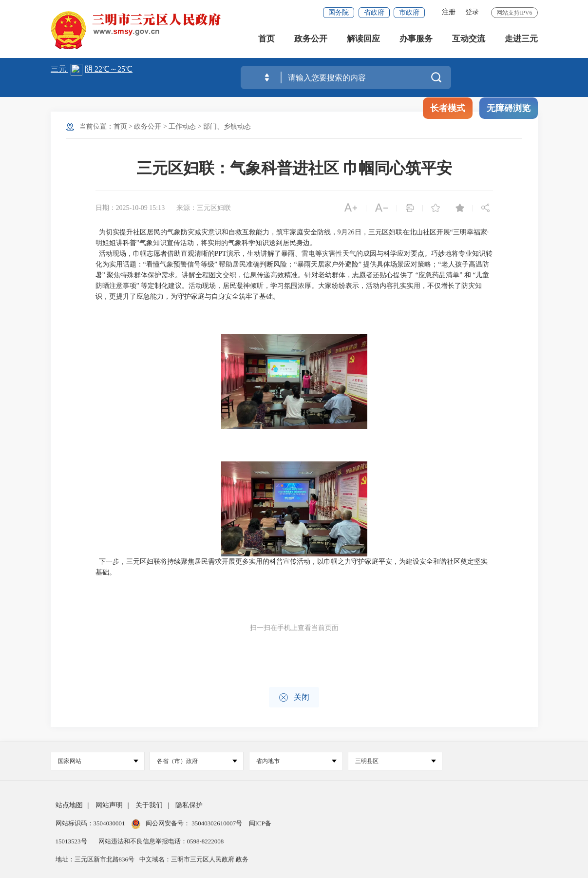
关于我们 (149, 805)
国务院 (339, 12)
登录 (472, 12)
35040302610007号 (217, 823)
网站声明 (109, 805)
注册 (449, 12)
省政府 (374, 12)
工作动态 (182, 126)
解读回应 (363, 39)
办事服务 (416, 39)
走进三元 (521, 39)
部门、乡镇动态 (227, 126)
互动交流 (469, 39)
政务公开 (311, 39)
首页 (266, 39)
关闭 (294, 697)
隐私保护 (189, 805)
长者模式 (448, 108)
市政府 (409, 12)
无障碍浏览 (509, 108)
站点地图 (69, 805)
